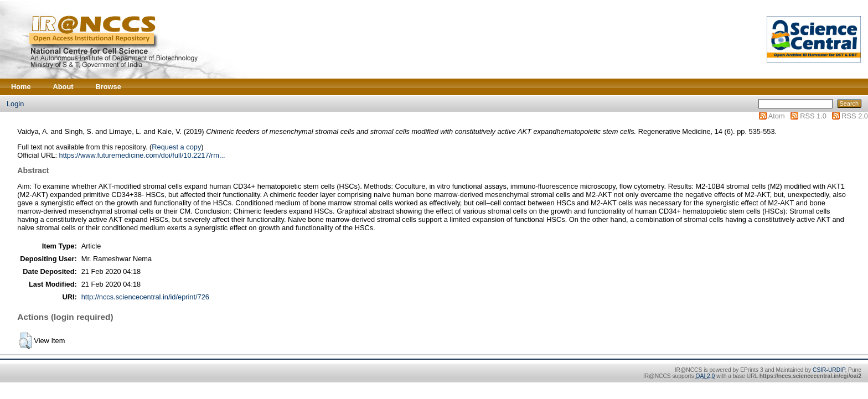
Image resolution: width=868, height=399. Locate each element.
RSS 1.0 (813, 116)
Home (21, 87)
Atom (777, 116)
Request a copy (176, 147)
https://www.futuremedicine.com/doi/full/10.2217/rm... (142, 155)
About (63, 87)
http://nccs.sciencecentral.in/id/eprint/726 (145, 297)
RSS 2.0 (855, 116)
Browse (108, 87)
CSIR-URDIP (829, 370)
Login (15, 104)
